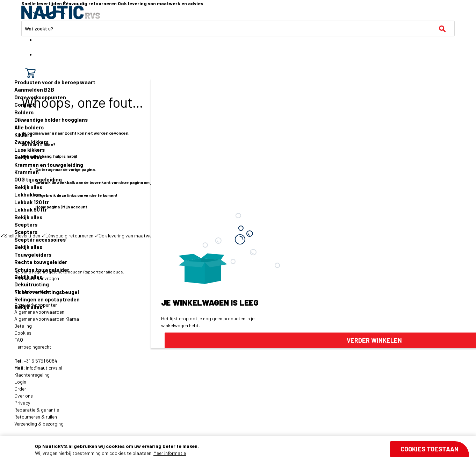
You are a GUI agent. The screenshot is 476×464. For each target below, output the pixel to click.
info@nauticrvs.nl (44, 368)
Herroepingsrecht (33, 347)
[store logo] (61, 12)
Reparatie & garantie (37, 410)
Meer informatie (170, 453)
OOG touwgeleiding (38, 179)
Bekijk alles (28, 157)
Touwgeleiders (33, 255)
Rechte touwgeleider (41, 262)
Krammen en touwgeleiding (49, 165)
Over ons (24, 396)
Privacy (22, 403)
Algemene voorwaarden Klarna (47, 319)
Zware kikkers (31, 142)
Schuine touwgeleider (42, 270)
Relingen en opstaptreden (47, 299)
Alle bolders (29, 127)
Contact (25, 105)
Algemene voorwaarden (39, 312)
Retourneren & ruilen (36, 417)
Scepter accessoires (40, 240)
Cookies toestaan (430, 449)
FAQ (19, 340)
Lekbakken (28, 194)
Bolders (24, 112)
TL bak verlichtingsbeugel (47, 292)
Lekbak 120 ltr (32, 202)
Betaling (23, 326)
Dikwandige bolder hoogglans (51, 120)
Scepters (26, 224)
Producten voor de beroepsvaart (55, 82)
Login (20, 382)
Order (20, 389)
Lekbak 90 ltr (31, 209)
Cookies (23, 333)
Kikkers (23, 135)
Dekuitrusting (32, 284)
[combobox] (238, 28)
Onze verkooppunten (40, 97)
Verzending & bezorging (39, 424)
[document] (252, 450)
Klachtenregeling (32, 375)
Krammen (27, 172)
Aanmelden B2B (34, 90)
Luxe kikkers (30, 150)
